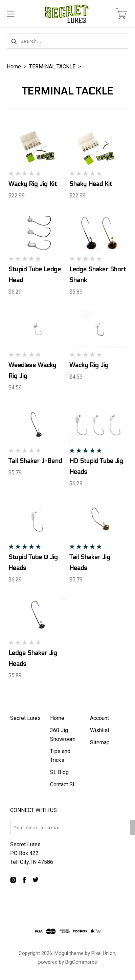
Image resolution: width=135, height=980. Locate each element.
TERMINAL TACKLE (52, 67)
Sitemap (100, 742)
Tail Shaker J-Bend (35, 461)
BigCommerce (81, 962)
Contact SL (63, 784)
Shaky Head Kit (91, 184)
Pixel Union (103, 953)
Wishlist (100, 730)
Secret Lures (25, 718)
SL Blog (59, 772)
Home (14, 67)
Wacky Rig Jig (89, 365)
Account (99, 718)
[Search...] (67, 41)
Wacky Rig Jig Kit (33, 184)
